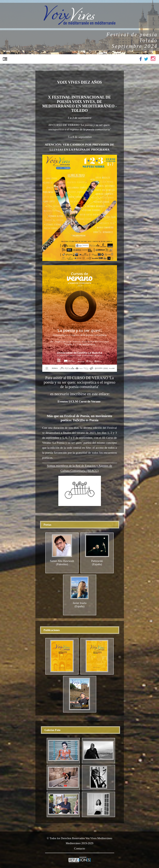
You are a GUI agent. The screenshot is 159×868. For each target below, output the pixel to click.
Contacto (80, 848)
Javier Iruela (80, 603)
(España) (97, 564)
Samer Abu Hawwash (62, 561)
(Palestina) (62, 564)
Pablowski (97, 561)
